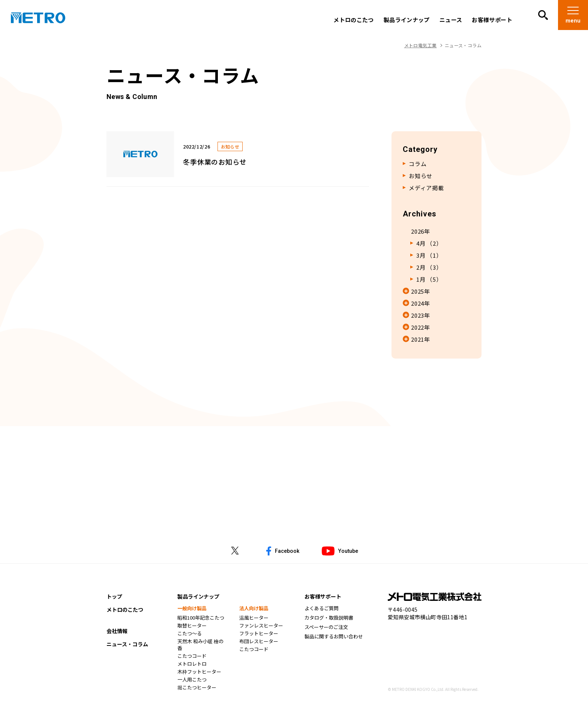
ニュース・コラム (127, 645)
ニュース (451, 20)
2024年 (421, 303)
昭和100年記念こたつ (201, 618)
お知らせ (421, 176)
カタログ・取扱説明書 (329, 618)
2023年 (421, 315)
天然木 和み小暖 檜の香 (200, 645)
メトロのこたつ (353, 20)
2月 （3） (429, 267)
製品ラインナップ (406, 20)
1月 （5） (429, 279)
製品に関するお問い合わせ (334, 637)
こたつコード (192, 657)
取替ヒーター (192, 626)
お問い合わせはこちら (294, 496)
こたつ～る (190, 634)
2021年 (421, 339)
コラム (418, 164)
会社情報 (117, 632)
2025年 (421, 291)
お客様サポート (492, 20)
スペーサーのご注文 (326, 628)
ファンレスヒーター (261, 626)
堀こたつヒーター (197, 688)
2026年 (421, 231)
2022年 (421, 327)
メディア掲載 (426, 188)
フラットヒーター (259, 634)
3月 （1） (429, 255)
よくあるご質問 (322, 609)
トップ (114, 597)
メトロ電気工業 (421, 45)
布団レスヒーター (259, 642)
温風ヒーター (254, 618)
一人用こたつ (192, 680)
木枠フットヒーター (199, 672)
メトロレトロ (192, 665)
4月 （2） (429, 243)
